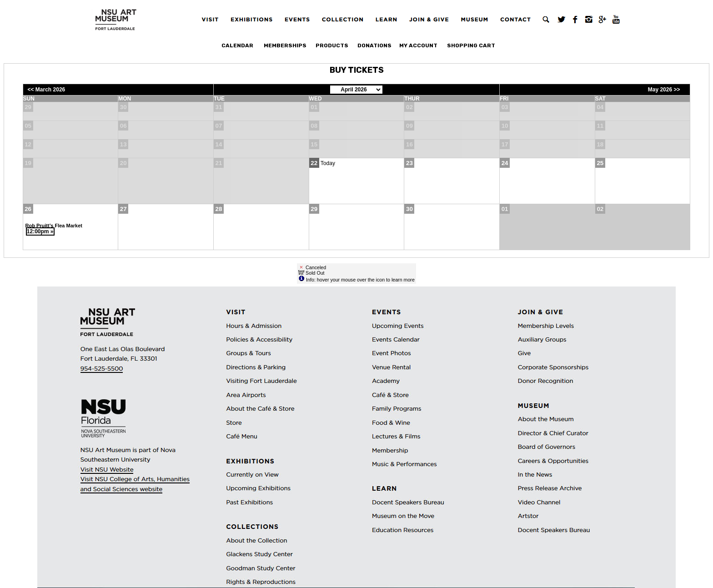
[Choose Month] (356, 90)
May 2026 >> (664, 90)
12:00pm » (40, 231)
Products (332, 45)
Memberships (285, 45)
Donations (374, 45)
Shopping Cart (471, 45)
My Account (418, 45)
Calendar (237, 45)
